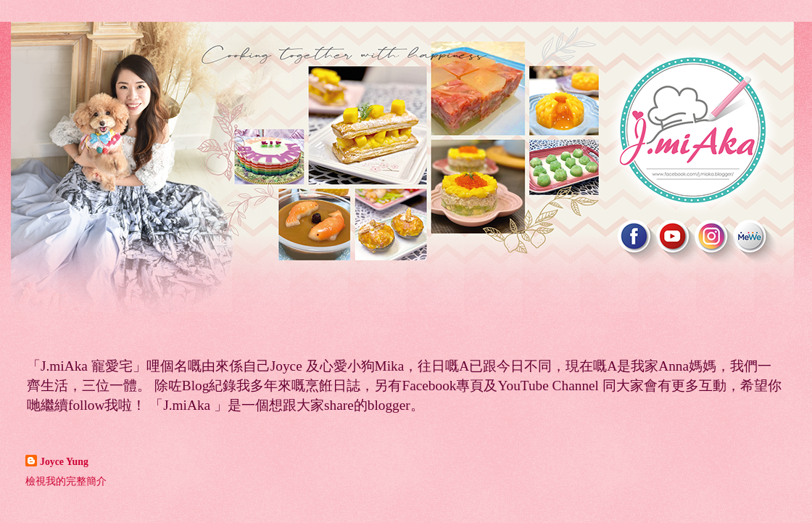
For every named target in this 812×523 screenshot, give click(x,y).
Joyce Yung (64, 462)
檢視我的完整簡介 (66, 481)
